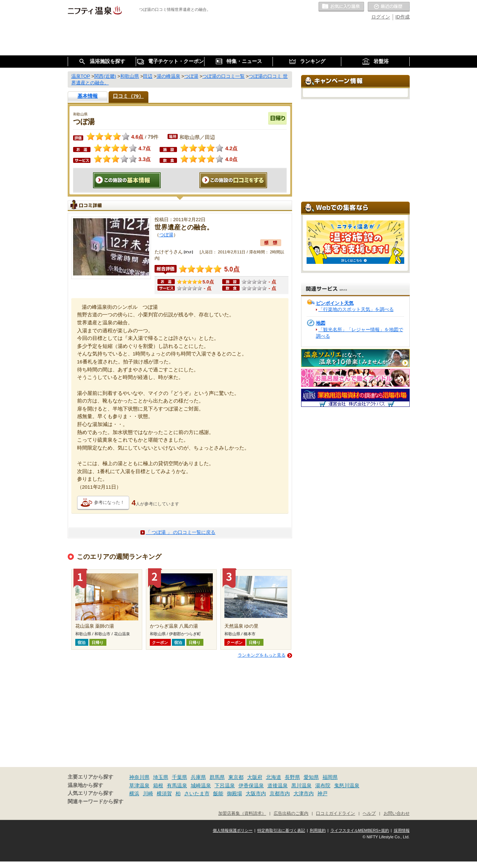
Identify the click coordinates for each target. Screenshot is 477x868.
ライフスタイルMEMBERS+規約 (360, 830)
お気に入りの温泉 (341, 7)
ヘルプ (369, 813)
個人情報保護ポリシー (233, 830)
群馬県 (217, 777)
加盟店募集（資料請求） (242, 813)
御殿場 (235, 793)
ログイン (381, 17)
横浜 (134, 793)
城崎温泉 (201, 785)
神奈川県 (139, 777)
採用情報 (402, 830)
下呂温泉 (225, 785)
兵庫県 (198, 777)
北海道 (274, 777)
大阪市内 (256, 793)
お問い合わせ (397, 813)
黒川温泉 (301, 785)
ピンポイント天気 (335, 303)
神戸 (322, 793)
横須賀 (164, 793)
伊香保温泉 (251, 785)
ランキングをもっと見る (262, 655)
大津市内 (304, 793)
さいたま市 (197, 793)
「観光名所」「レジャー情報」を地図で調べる (360, 333)
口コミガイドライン (335, 813)
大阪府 (255, 777)
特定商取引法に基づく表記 (281, 830)
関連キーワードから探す (96, 802)
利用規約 (318, 830)
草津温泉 (139, 785)
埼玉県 (161, 777)
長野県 (292, 777)
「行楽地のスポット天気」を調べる (356, 309)
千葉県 (180, 777)
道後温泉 (278, 785)
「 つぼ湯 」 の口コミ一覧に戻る (181, 532)
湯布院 (323, 785)
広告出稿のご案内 (291, 813)
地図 (321, 323)
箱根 (158, 785)
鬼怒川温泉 (347, 785)
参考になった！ (109, 502)
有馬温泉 (177, 785)
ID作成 (403, 17)
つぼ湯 (166, 235)
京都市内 (280, 793)
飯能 (218, 793)
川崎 (148, 793)
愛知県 (311, 777)
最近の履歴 (389, 7)
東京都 (236, 777)
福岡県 (330, 777)
